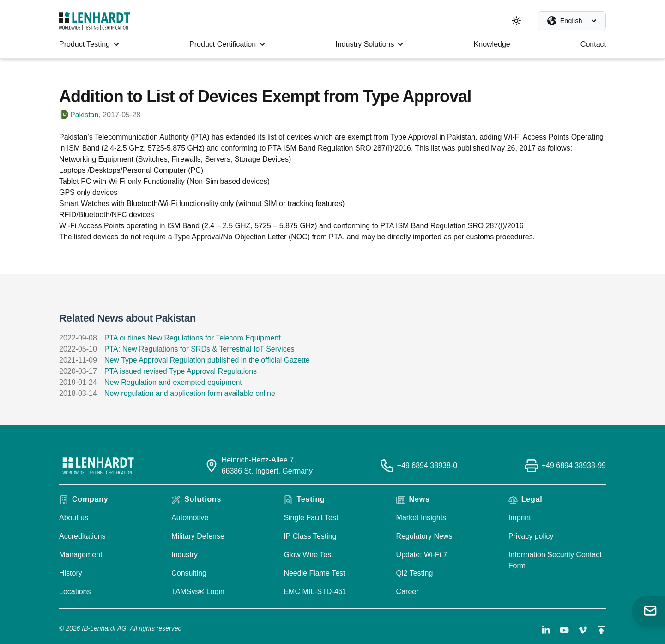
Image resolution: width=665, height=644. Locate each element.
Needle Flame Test (314, 573)
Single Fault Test (311, 518)
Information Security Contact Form (555, 560)
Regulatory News (424, 536)
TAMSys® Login (198, 592)
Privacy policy (531, 536)
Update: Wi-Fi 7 (422, 555)
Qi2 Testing (415, 573)
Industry (184, 555)
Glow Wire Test (308, 555)
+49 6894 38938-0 (427, 465)
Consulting (189, 573)
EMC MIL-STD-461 (315, 592)
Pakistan (84, 115)
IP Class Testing (310, 536)
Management (81, 555)
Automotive (190, 518)
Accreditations (82, 536)
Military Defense (198, 536)
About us (74, 518)
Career (408, 592)
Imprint (520, 518)
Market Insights (421, 518)
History (71, 573)
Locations (75, 592)
